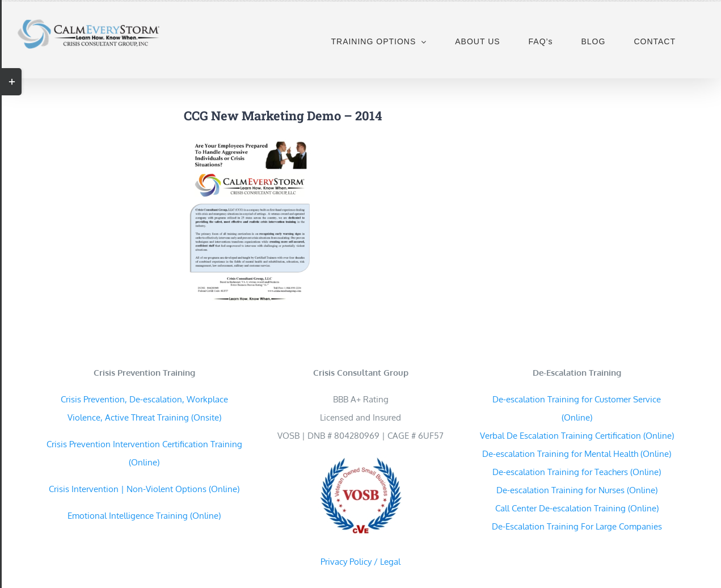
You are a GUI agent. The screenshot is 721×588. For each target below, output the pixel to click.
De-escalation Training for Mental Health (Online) (577, 454)
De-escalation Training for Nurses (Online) (577, 490)
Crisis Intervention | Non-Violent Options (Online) (144, 489)
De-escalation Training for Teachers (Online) (577, 472)
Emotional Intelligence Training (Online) (144, 516)
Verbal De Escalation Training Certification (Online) (577, 436)
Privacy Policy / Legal (360, 562)
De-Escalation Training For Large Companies (577, 526)
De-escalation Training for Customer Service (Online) (577, 408)
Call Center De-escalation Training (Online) (577, 508)
